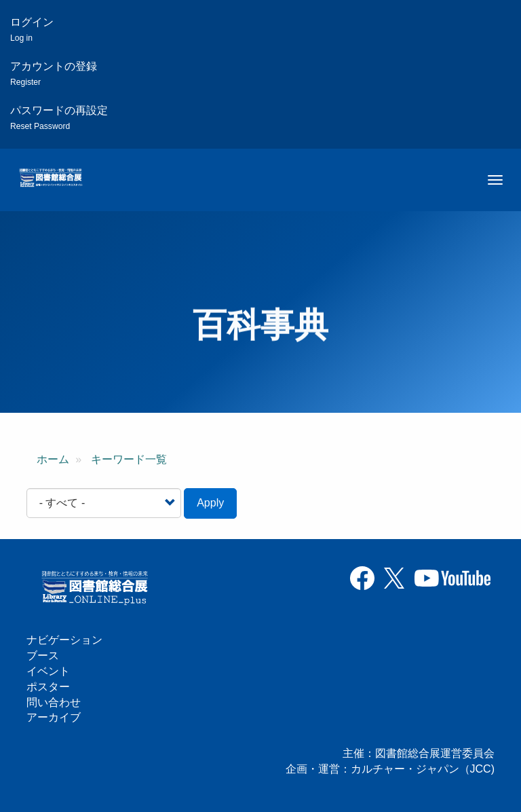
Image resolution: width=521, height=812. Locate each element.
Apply (210, 503)
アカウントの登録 (54, 74)
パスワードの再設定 (59, 118)
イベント (48, 671)
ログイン (32, 30)
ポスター (48, 687)
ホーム (53, 459)
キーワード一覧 (129, 459)
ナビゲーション (64, 640)
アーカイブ (54, 717)
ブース (43, 656)
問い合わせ (54, 702)
